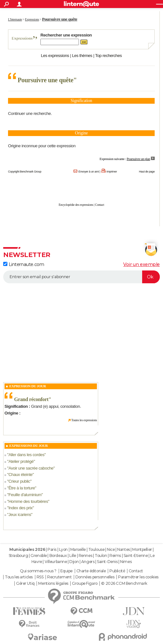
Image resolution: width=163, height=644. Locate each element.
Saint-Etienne (136, 555)
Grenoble (39, 555)
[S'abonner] (81, 277)
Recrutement (59, 577)
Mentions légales (53, 584)
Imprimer (112, 172)
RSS (40, 577)
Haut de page (147, 172)
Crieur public (19, 481)
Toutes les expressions (84, 420)
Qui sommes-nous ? (38, 571)
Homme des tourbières (28, 501)
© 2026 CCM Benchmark (124, 584)
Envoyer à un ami (89, 172)
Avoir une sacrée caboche (31, 468)
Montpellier (142, 549)
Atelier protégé (21, 461)
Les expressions (55, 56)
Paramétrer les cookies (138, 577)
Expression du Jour (28, 386)
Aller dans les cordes (26, 455)
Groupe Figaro (85, 584)
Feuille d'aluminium (25, 495)
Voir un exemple (142, 264)
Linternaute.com (24, 264)
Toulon (101, 555)
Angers (88, 562)
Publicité (117, 571)
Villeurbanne (56, 562)
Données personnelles (95, 577)
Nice (111, 549)
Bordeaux (58, 555)
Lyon (63, 549)
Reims (115, 555)
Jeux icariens (20, 515)
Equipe (66, 571)
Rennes (85, 555)
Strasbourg (18, 555)
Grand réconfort (31, 399)
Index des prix (20, 508)
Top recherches (109, 56)
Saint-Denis (107, 562)
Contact (99, 205)
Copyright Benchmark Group (25, 172)
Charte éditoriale (91, 571)
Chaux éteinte (20, 475)
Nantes (123, 549)
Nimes (126, 562)
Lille (73, 555)
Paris (52, 549)
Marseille (78, 549)
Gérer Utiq (25, 584)
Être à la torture (21, 488)
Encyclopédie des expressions (76, 205)
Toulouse (96, 549)
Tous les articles (19, 577)
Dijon (74, 562)
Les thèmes (82, 56)
